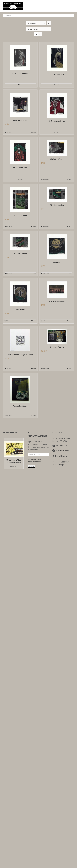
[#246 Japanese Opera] (57, 104)
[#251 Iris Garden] (20, 241)
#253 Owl (57, 262)
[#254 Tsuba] (20, 292)
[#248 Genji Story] (57, 146)
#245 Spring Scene (20, 120)
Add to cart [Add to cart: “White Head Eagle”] (9, 415)
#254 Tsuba (20, 310)
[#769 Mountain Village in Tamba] (20, 339)
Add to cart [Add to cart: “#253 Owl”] (46, 274)
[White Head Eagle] (20, 388)
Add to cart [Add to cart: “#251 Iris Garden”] (9, 274)
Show (33, 29)
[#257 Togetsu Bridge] (57, 288)
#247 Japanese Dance (20, 167)
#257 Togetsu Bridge (57, 301)
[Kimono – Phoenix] (57, 335)
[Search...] (38, 15)
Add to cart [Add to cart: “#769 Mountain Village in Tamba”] (9, 368)
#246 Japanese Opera (57, 121)
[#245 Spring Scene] (20, 103)
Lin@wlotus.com (61, 450)
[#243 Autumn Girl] (57, 57)
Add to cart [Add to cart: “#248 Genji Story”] (46, 179)
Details (21, 85)
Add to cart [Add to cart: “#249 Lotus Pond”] (9, 226)
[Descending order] (49, 23)
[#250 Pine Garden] (57, 193)
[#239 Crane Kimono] (20, 56)
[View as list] (40, 34)
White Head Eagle (20, 406)
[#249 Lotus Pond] (20, 198)
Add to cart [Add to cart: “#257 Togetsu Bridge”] (46, 321)
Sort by (32, 23)
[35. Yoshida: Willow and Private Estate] (14, 447)
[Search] (4, 15)
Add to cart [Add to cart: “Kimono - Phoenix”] (46, 368)
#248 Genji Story (57, 159)
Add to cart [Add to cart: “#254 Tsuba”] (9, 321)
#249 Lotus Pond (20, 215)
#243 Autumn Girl (57, 75)
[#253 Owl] (57, 245)
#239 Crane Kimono (20, 73)
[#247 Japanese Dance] (20, 150)
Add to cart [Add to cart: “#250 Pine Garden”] (46, 226)
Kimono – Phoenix (57, 347)
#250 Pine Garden (57, 205)
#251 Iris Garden (20, 254)
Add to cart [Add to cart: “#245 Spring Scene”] (9, 132)
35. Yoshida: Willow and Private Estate (14, 461)
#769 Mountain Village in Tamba (20, 355)
